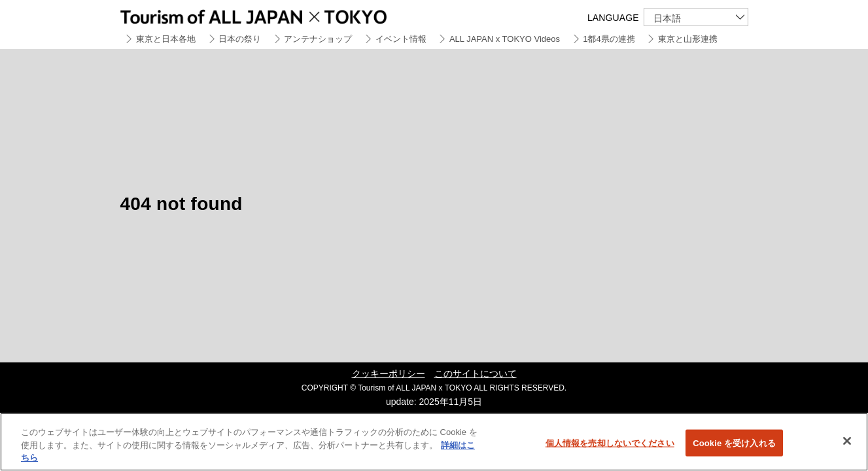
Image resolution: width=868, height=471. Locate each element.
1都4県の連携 (609, 39)
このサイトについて (476, 374)
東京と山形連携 (688, 39)
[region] (434, 442)
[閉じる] (847, 441)
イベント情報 (401, 39)
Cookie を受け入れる (734, 443)
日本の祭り (240, 39)
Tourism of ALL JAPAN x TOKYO (284, 15)
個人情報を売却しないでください (610, 443)
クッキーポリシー (389, 374)
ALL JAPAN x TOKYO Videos (505, 39)
